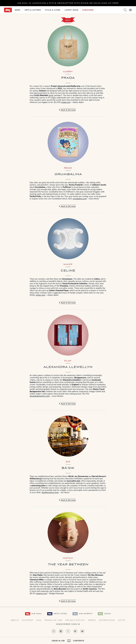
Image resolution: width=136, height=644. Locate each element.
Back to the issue (68, 110)
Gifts (122, 620)
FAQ (39, 620)
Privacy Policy (75, 620)
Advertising (107, 620)
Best (68, 20)
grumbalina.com (80, 198)
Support (28, 620)
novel (51, 95)
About (15, 620)
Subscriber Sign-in (68, 624)
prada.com (66, 102)
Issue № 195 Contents (68, 641)
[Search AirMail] (125, 10)
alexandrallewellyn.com (39, 396)
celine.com (40, 295)
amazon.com (41, 593)
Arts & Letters (33, 10)
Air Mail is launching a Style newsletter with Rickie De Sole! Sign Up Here (68, 3)
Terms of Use (53, 620)
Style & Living (53, 10)
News (18, 10)
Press (92, 620)
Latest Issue (71, 10)
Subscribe (88, 10)
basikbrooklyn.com (50, 492)
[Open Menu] (130, 10)
